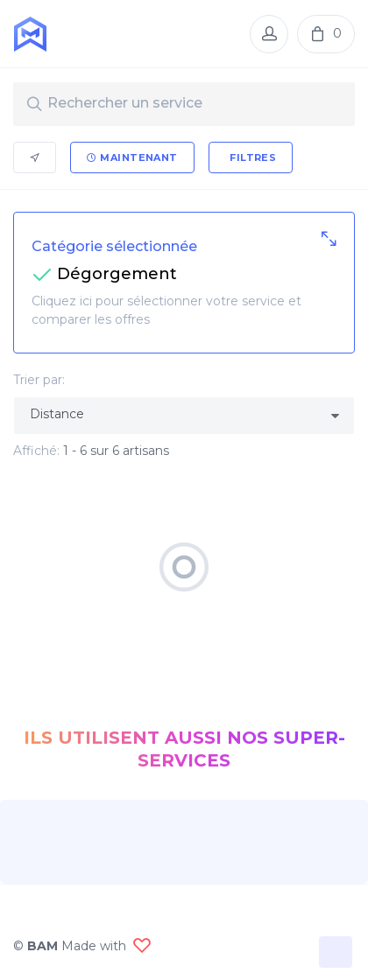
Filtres (252, 157)
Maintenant (132, 157)
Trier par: (39, 380)
